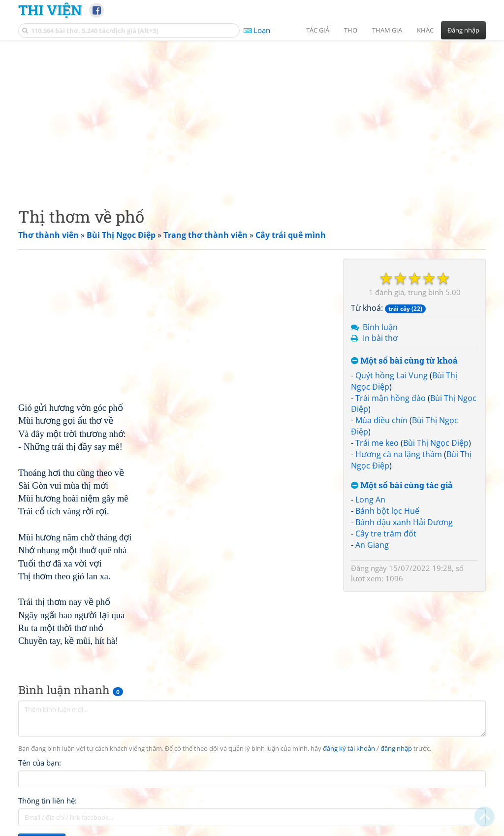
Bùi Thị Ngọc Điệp (436, 443)
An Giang (372, 545)
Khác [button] (425, 30)
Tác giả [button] (318, 30)
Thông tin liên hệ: (47, 801)
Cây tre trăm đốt (386, 534)
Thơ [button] (351, 30)
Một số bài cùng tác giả (402, 485)
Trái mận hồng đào (391, 398)
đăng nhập (396, 749)
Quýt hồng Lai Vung (392, 375)
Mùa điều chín (381, 420)
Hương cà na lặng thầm (399, 454)
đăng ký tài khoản (349, 749)
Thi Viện (50, 10)
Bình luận (380, 327)
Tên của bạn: (40, 763)
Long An (370, 500)
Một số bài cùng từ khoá (404, 361)
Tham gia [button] (387, 30)
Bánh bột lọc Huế (387, 511)
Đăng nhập (463, 30)
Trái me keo (377, 443)
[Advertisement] (252, 116)
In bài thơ (380, 338)
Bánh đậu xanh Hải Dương (404, 522)
